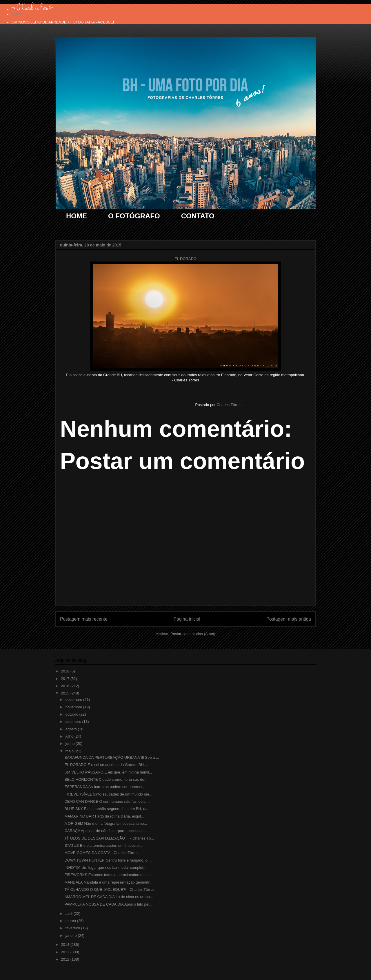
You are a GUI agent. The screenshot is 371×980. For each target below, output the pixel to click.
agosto (72, 729)
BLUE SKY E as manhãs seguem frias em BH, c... (106, 809)
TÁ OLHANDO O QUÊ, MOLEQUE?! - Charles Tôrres (109, 890)
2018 (66, 671)
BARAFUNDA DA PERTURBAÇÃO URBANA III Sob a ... (112, 757)
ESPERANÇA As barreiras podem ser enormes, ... (106, 787)
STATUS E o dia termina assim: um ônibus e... (103, 845)
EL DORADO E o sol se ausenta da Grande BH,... (106, 765)
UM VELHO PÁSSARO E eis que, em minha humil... (108, 772)
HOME (77, 216)
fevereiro (73, 928)
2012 (66, 959)
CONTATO (198, 216)
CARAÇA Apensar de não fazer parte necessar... (105, 831)
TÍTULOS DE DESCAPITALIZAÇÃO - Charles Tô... (109, 838)
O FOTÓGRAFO (134, 216)
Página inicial (187, 619)
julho (70, 736)
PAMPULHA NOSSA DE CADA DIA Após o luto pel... (108, 904)
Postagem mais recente (84, 619)
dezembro (74, 700)
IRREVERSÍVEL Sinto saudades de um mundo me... (108, 794)
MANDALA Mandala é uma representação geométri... (109, 882)
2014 (66, 945)
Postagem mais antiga (289, 619)
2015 (66, 693)
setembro (74, 722)
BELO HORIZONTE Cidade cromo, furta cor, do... (106, 779)
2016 (66, 686)
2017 (66, 679)
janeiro (72, 936)
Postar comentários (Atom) (193, 634)
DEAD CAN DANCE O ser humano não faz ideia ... (107, 801)
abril (70, 914)
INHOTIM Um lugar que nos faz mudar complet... (105, 867)
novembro (74, 707)
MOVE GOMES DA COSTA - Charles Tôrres (101, 853)
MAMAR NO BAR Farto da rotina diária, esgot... (104, 816)
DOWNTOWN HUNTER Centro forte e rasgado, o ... (108, 860)
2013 (66, 952)
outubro (72, 714)
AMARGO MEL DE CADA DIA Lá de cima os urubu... (109, 897)
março (71, 921)
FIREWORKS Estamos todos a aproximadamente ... (108, 875)
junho (71, 744)
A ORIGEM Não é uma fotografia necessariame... (106, 823)
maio (70, 751)
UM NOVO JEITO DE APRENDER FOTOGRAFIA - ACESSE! (63, 22)
